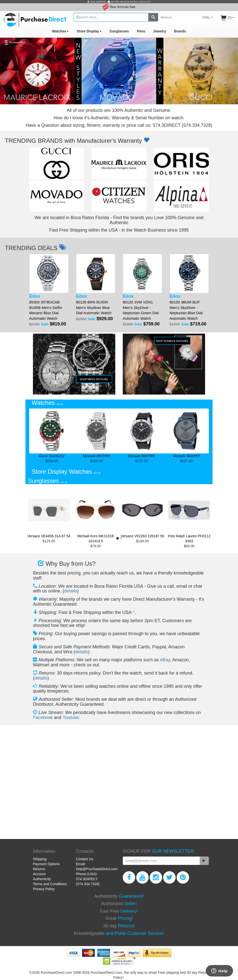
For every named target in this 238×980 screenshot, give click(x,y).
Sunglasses (119, 31)
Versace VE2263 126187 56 (142, 512)
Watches (60, 31)
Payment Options (46, 864)
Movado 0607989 (141, 433)
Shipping (40, 859)
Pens (141, 31)
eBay (165, 660)
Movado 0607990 (97, 433)
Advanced (166, 17)
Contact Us (85, 859)
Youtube (71, 717)
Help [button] (208, 17)
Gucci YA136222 (52, 433)
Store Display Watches (66, 472)
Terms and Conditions (50, 884)
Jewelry (160, 31)
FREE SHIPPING (97, 2)
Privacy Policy (44, 889)
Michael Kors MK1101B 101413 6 (96, 515)
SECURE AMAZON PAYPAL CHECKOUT (129, 2)
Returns (39, 869)
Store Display (89, 31)
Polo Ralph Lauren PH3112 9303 (189, 515)
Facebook (43, 717)
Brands (180, 31)
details (71, 591)
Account (39, 874)
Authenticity (42, 879)
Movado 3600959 (186, 433)
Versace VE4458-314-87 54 (49, 512)
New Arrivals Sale (119, 7)
